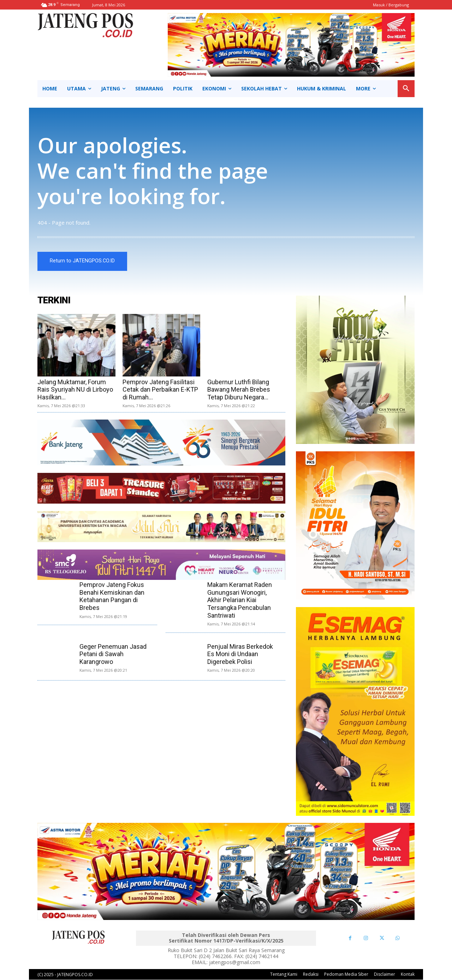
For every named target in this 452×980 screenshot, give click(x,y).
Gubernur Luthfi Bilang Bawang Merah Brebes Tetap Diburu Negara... (239, 390)
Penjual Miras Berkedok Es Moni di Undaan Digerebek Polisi (240, 654)
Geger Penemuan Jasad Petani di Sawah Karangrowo (113, 654)
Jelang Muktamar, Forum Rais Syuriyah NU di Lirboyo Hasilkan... (75, 390)
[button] (406, 89)
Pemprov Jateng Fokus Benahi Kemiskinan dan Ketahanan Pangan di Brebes (112, 596)
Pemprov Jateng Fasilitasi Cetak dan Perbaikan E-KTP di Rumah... (160, 390)
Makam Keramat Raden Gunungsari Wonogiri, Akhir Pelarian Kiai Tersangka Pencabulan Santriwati (240, 600)
